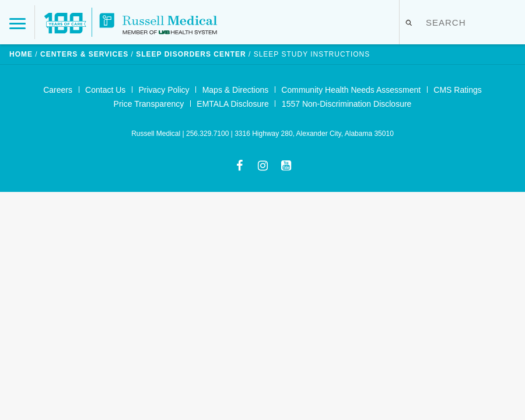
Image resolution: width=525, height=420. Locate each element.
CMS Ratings (457, 90)
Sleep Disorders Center (191, 54)
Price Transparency (149, 104)
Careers (58, 90)
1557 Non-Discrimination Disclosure (347, 104)
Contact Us (105, 90)
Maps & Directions (236, 90)
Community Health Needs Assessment (351, 90)
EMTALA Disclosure (232, 104)
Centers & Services (84, 54)
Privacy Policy (164, 90)
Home (21, 54)
